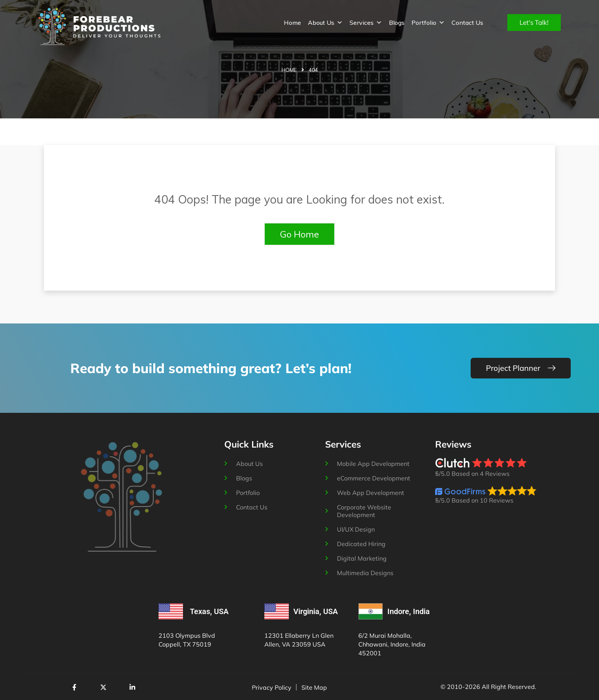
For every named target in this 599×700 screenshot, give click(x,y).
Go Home (299, 234)
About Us (325, 23)
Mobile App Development (373, 464)
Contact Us (467, 23)
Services (366, 23)
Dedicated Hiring (361, 544)
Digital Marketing (362, 558)
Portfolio (428, 23)
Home (292, 23)
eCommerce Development (374, 478)
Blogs (397, 23)
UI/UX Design (356, 529)
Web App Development (371, 493)
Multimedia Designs (365, 573)
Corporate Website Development (364, 511)
